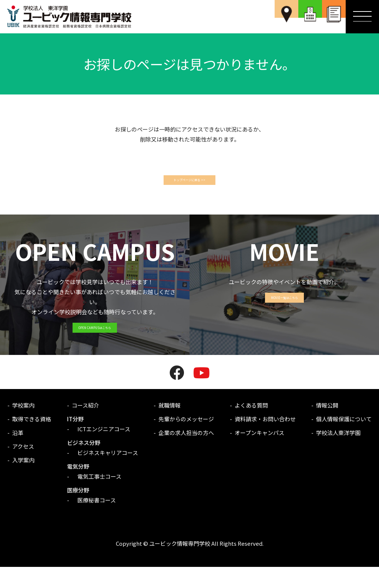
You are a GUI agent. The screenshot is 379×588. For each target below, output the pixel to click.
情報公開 (327, 426)
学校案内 (23, 426)
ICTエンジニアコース (101, 450)
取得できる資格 (32, 440)
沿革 (18, 454)
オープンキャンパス (259, 454)
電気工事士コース (97, 497)
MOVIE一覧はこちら (284, 314)
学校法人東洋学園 (338, 454)
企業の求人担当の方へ (186, 454)
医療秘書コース (94, 521)
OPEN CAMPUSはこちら (95, 344)
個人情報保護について (344, 440)
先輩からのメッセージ (186, 440)
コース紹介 (85, 426)
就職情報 (170, 426)
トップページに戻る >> (189, 183)
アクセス (23, 467)
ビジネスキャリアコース (105, 474)
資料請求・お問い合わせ (265, 440)
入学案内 (23, 481)
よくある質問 (251, 426)
